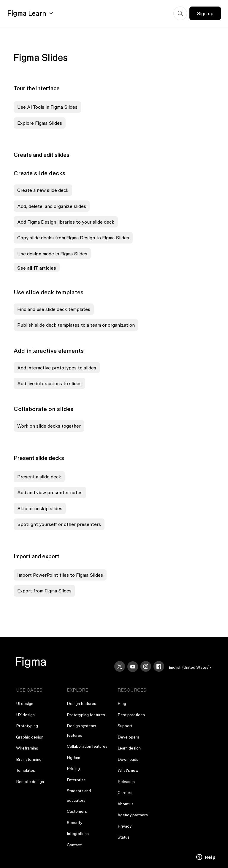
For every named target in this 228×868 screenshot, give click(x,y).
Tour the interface (37, 88)
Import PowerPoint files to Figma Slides (60, 575)
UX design (25, 715)
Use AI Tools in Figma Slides (47, 107)
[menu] (190, 667)
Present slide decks (39, 458)
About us (126, 804)
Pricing (73, 769)
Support (125, 726)
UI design (25, 703)
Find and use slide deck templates (54, 309)
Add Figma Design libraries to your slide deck (66, 222)
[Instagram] (146, 666)
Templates (26, 770)
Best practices (131, 715)
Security (75, 823)
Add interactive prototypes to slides (57, 368)
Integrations (78, 834)
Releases (126, 782)
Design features (81, 703)
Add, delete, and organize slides (52, 206)
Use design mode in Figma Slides (52, 254)
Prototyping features (86, 715)
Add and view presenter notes (50, 492)
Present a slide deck (39, 477)
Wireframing (27, 748)
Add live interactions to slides (49, 383)
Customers (77, 811)
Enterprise (76, 780)
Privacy (125, 826)
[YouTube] (133, 667)
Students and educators (79, 796)
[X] (120, 666)
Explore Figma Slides (40, 123)
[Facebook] (159, 666)
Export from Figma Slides (44, 591)
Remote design (30, 782)
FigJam (73, 758)
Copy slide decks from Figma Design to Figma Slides (73, 238)
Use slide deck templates (49, 292)
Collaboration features (87, 746)
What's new (128, 770)
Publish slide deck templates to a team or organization (76, 325)
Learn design (129, 748)
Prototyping (27, 726)
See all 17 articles (37, 268)
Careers (125, 793)
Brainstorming (29, 759)
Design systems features (81, 731)
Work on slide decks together (49, 426)
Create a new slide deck (43, 190)
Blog (122, 703)
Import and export (37, 556)
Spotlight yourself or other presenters (59, 524)
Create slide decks (39, 173)
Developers (128, 737)
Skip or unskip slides (40, 508)
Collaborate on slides (43, 409)
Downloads (128, 759)
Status (123, 837)
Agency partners (133, 815)
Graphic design (30, 737)
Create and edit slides (42, 155)
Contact (74, 845)
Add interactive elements (49, 351)
